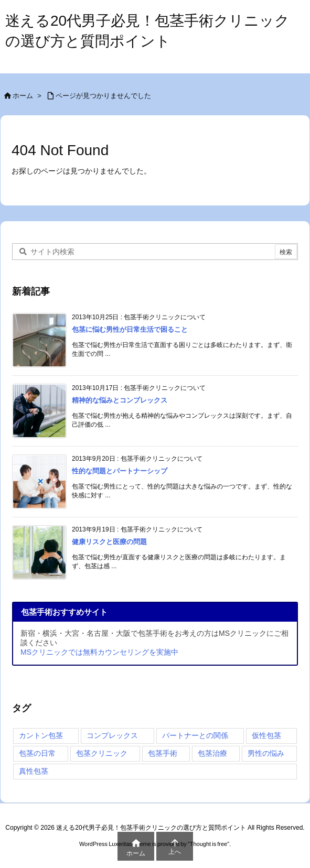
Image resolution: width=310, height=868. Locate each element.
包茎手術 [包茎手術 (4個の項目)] (163, 753)
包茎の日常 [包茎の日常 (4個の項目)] (37, 753)
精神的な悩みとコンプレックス (120, 400)
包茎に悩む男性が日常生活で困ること (130, 329)
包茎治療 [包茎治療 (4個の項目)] (212, 753)
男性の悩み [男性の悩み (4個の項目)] (266, 753)
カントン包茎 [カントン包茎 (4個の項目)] (41, 735)
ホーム (23, 96)
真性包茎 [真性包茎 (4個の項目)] (34, 771)
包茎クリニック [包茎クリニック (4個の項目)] (102, 753)
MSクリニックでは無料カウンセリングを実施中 (99, 652)
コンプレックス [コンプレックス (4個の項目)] (112, 735)
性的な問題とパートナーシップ (120, 471)
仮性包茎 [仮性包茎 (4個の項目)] (266, 735)
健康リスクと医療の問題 (109, 542)
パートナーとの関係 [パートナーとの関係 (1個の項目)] (195, 735)
